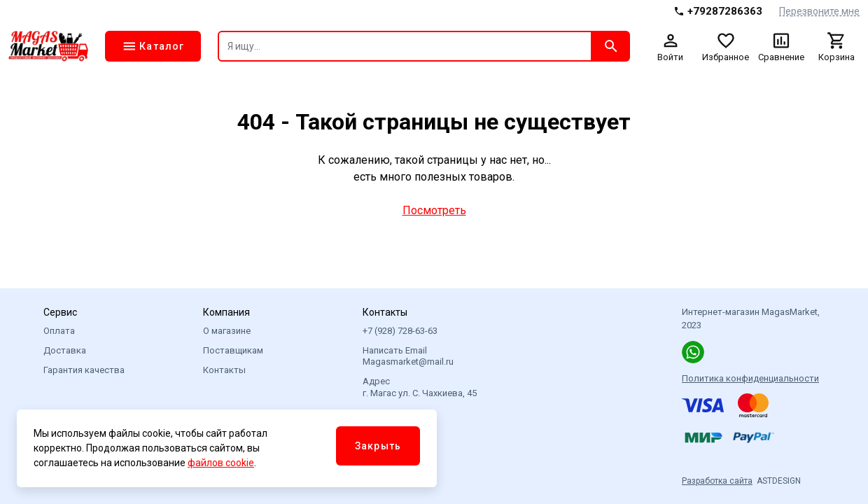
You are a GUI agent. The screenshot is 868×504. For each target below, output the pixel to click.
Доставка (65, 350)
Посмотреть (434, 210)
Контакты (224, 370)
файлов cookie (221, 463)
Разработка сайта (717, 481)
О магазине (227, 331)
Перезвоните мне (819, 11)
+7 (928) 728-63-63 (400, 331)
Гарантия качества (84, 370)
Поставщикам (233, 350)
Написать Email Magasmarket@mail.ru (408, 356)
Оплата (59, 331)
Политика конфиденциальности (750, 378)
